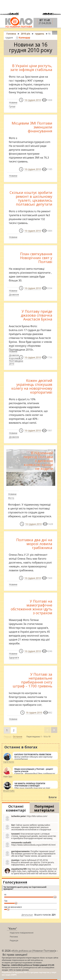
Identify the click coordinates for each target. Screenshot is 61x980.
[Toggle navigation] (55, 32)
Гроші (12, 106)
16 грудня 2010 (33, 100)
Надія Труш (8, 776)
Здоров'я (14, 657)
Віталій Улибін (9, 791)
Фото (11, 498)
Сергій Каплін (9, 762)
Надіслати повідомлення (22, 933)
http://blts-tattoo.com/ (26, 818)
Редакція (14, 941)
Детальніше (27, 915)
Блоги (53, 797)
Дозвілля (14, 295)
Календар (23, 38)
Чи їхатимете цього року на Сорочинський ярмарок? (25, 888)
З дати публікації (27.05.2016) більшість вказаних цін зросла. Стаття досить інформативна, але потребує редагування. (29, 862)
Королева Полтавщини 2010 (16, 361)
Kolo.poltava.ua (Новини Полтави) (34, 951)
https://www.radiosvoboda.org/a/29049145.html (30, 844)
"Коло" (12, 929)
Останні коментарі (16, 808)
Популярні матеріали (44, 808)
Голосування (15, 882)
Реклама (14, 937)
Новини (13, 102)
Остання (17, 737)
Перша (8, 737)
